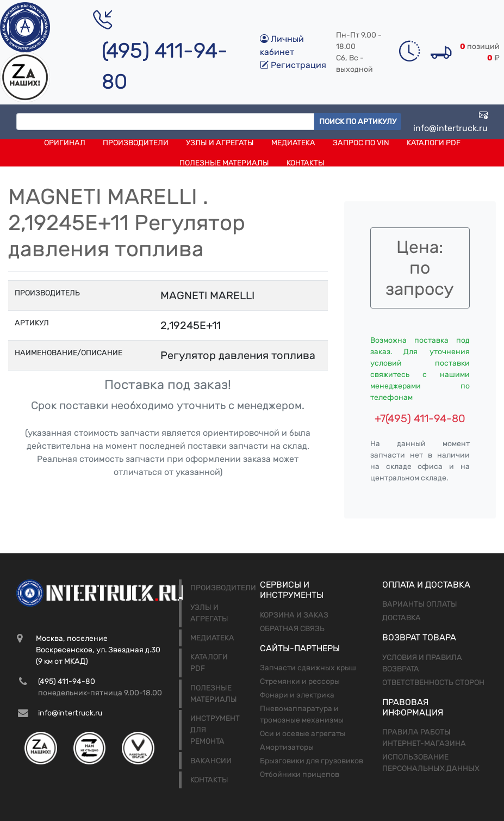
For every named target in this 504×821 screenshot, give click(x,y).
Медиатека (293, 143)
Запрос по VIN (361, 143)
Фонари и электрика (297, 695)
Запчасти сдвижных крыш (308, 668)
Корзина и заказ (294, 615)
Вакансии (211, 761)
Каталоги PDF (434, 143)
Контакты (306, 163)
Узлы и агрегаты (220, 143)
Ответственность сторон (433, 683)
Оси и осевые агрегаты (303, 734)
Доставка (402, 618)
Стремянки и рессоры (300, 681)
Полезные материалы (224, 163)
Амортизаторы (287, 747)
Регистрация (293, 65)
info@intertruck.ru (450, 122)
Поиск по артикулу (358, 122)
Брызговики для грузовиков (312, 761)
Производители (136, 143)
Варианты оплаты (420, 604)
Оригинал (65, 143)
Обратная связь (292, 629)
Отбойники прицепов (300, 774)
